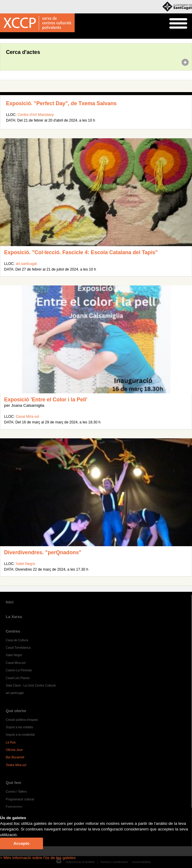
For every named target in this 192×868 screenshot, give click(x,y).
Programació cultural (20, 799)
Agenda (16, 36)
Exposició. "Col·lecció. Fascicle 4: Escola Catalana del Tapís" (81, 252)
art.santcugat (26, 264)
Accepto (21, 843)
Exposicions (14, 807)
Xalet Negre (26, 564)
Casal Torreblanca (18, 648)
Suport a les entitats (19, 727)
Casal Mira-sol (27, 417)
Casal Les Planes (18, 678)
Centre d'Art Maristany (36, 115)
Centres (13, 631)
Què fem (13, 783)
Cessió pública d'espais (22, 720)
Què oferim (16, 711)
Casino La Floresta (19, 670)
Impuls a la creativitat (20, 735)
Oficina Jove (14, 750)
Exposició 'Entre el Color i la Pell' (46, 400)
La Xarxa (14, 617)
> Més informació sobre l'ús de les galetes (38, 858)
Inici (3, 36)
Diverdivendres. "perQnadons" (43, 552)
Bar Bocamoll (15, 757)
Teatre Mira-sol (16, 765)
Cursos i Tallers (16, 792)
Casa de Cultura (17, 640)
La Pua (11, 742)
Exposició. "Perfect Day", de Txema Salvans (61, 103)
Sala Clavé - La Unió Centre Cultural (31, 685)
